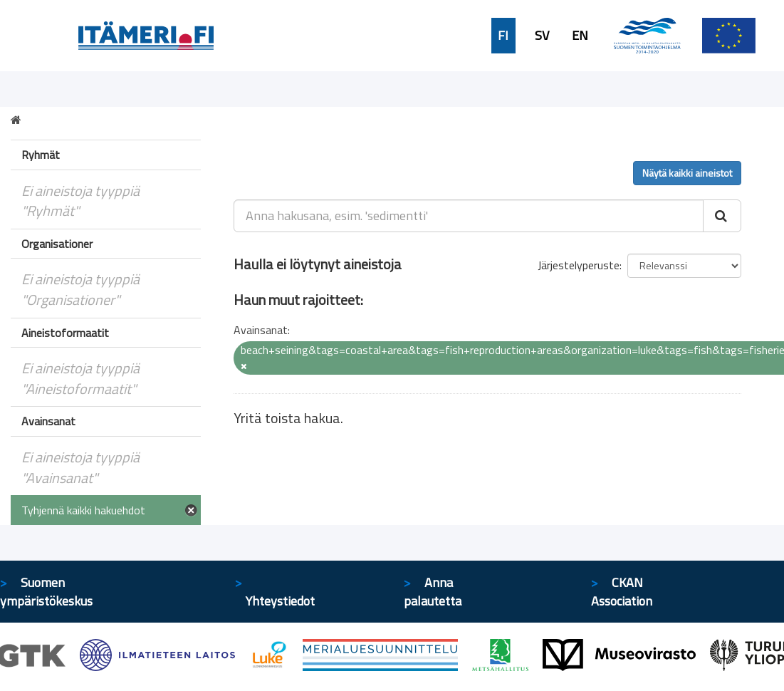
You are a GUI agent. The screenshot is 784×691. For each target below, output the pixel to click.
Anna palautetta (433, 592)
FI (503, 36)
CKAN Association (622, 592)
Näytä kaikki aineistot (687, 173)
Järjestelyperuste (579, 265)
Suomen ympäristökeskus (46, 592)
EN (580, 36)
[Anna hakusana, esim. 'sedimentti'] (469, 216)
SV (542, 36)
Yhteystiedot (280, 601)
